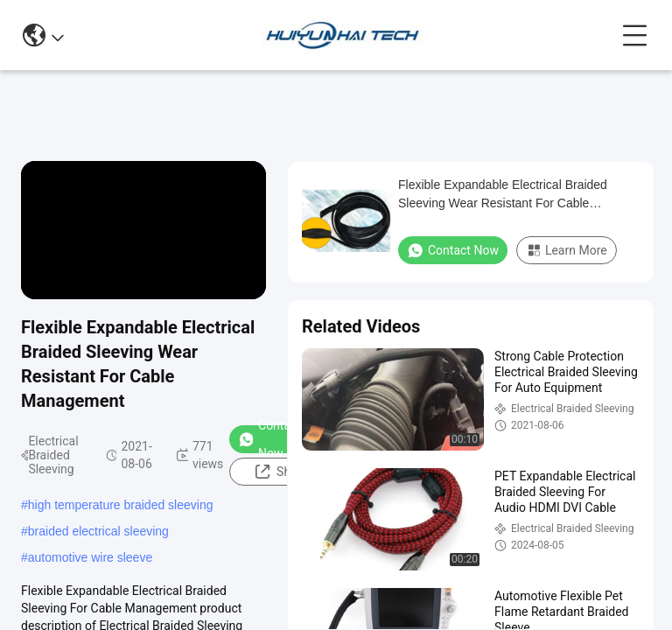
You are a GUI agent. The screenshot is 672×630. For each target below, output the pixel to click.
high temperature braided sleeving (121, 505)
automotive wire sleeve (90, 557)
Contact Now (269, 439)
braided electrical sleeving (98, 531)
